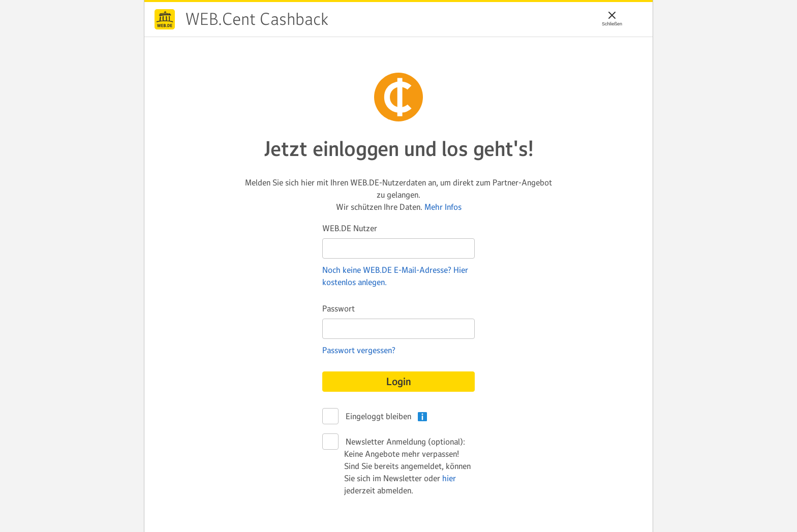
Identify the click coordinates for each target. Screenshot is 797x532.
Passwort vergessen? (359, 350)
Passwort (339, 308)
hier (449, 478)
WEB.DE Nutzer (350, 228)
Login (399, 382)
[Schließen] (612, 15)
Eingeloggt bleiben (378, 417)
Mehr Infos (443, 207)
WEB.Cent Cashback (165, 19)
